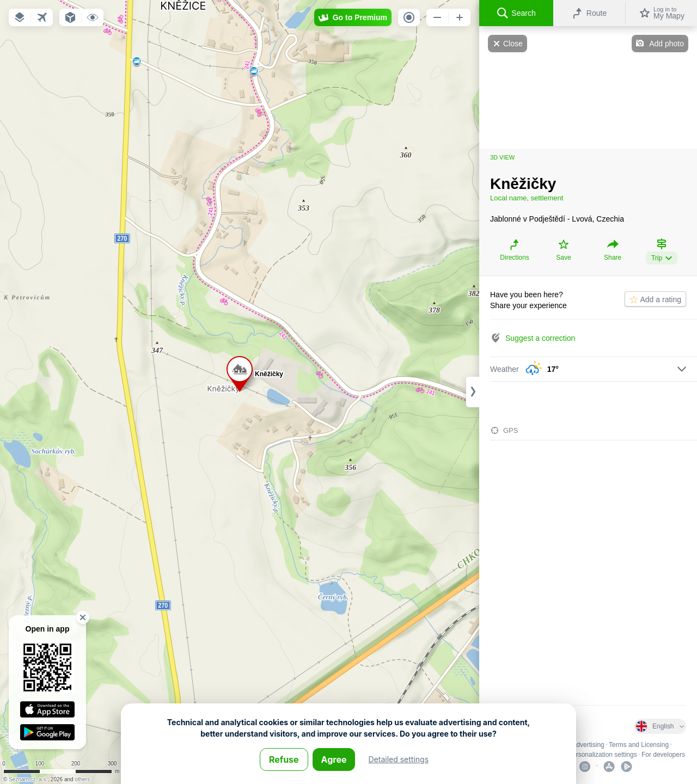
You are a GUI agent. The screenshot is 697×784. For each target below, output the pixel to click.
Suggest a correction (540, 338)
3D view (502, 157)
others (82, 779)
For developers (663, 755)
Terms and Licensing (639, 745)
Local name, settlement (527, 198)
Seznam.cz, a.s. (28, 779)
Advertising (588, 745)
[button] (20, 17)
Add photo (667, 44)
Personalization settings (603, 755)
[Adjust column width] (473, 392)
